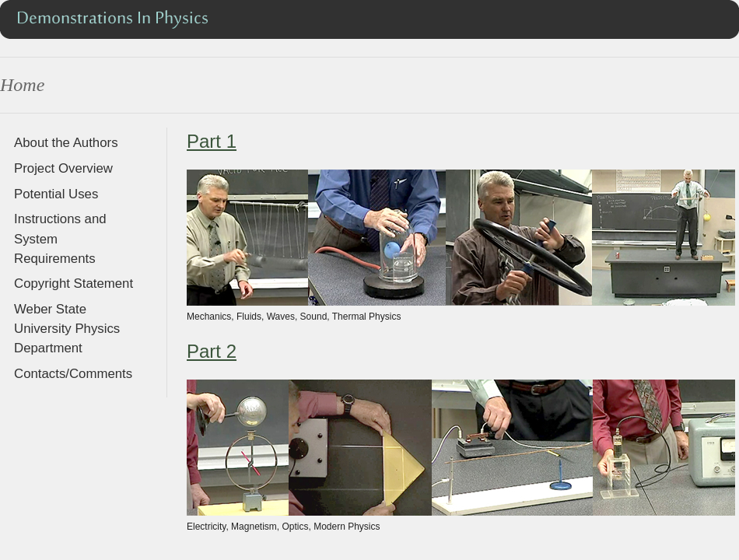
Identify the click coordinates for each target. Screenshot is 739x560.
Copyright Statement (74, 283)
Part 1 (212, 141)
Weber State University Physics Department (67, 329)
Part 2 (212, 351)
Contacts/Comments (73, 374)
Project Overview (63, 168)
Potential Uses (56, 194)
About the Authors (66, 143)
